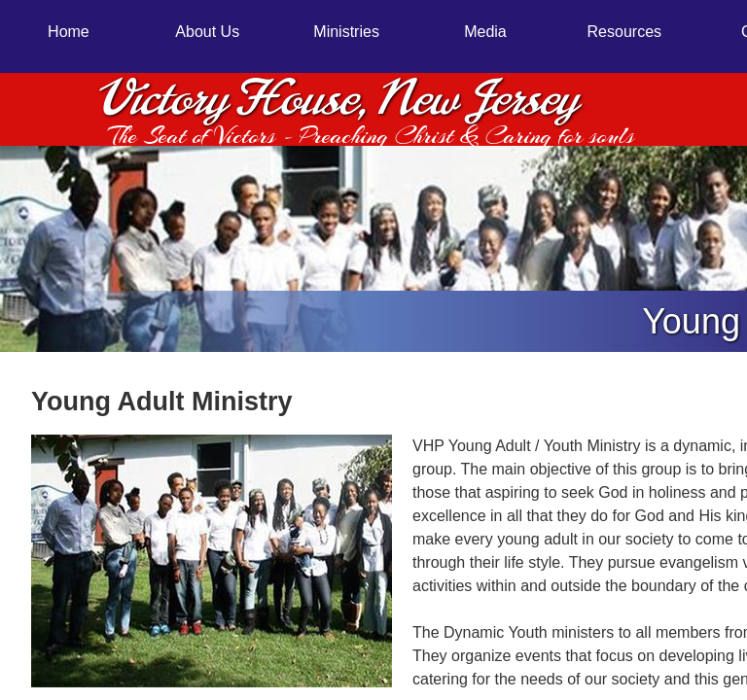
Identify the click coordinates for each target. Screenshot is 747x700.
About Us (207, 32)
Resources (624, 32)
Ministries (346, 32)
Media (485, 32)
